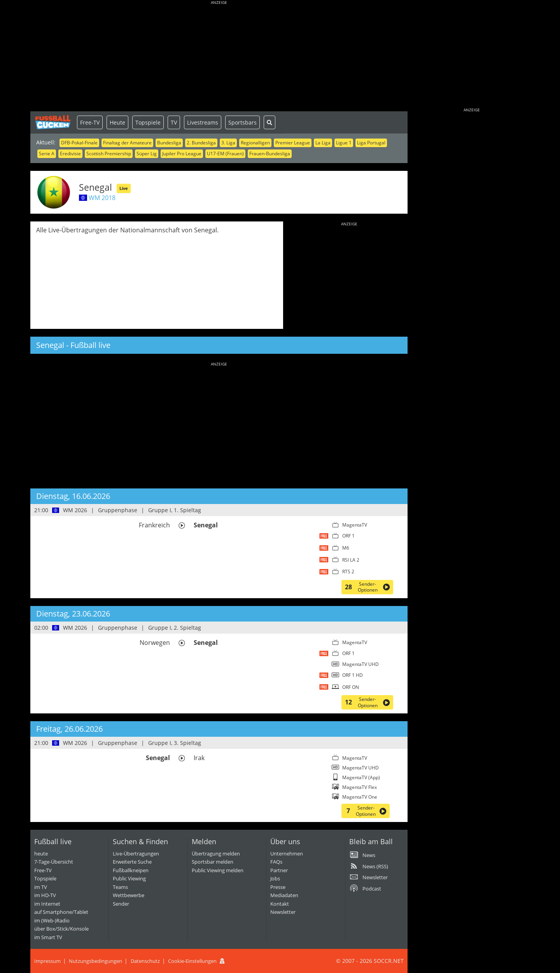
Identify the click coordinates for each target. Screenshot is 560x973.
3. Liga (228, 143)
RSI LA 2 (351, 560)
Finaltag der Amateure (127, 143)
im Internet (47, 904)
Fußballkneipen (131, 870)
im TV (41, 887)
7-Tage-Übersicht (54, 862)
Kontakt (280, 904)
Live (124, 188)
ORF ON (351, 687)
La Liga (323, 143)
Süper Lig (147, 154)
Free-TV (90, 122)
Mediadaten (284, 895)
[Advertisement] (219, 56)
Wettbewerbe (129, 895)
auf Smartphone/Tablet (61, 912)
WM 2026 (75, 510)
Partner (279, 870)
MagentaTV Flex (360, 787)
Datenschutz (145, 961)
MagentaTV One (360, 797)
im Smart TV (48, 937)
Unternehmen (287, 854)
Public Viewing (129, 878)
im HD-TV (45, 895)
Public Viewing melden (218, 870)
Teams (120, 887)
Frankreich (154, 525)
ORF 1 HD (353, 675)
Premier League (293, 143)
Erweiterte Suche (132, 862)
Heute (117, 122)
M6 (346, 548)
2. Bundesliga (201, 143)
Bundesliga (169, 143)
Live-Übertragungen (136, 854)
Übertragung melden (216, 854)
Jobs (275, 878)
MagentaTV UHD (360, 664)
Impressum (47, 961)
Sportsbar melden (213, 862)
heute (41, 854)
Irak (199, 758)
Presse (278, 887)
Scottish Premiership (109, 154)
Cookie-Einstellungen (192, 961)
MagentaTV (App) (361, 777)
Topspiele (148, 122)
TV (174, 122)
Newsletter (283, 912)
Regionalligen (255, 143)
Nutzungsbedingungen (95, 961)
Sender (121, 904)
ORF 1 (348, 536)
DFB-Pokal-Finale (79, 143)
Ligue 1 (344, 143)
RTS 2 (348, 572)
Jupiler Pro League (182, 154)
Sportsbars (242, 122)
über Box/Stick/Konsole (61, 929)
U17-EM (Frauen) (225, 154)
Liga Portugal (371, 143)
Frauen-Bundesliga (270, 154)
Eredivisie (70, 154)
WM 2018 (102, 198)
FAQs (276, 862)
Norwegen (155, 643)
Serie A (47, 154)
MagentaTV (355, 525)
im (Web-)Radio (52, 920)
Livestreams (203, 122)
